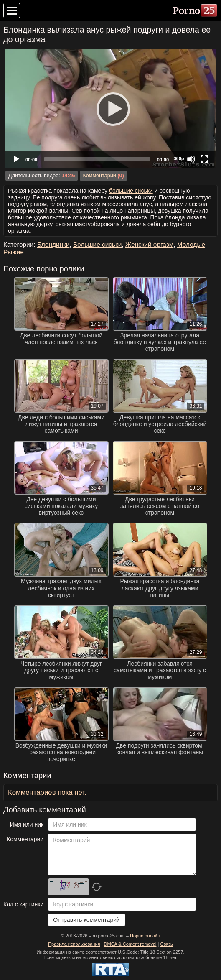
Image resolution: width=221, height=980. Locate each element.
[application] (110, 108)
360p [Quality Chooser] (179, 158)
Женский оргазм (149, 244)
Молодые (191, 244)
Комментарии (99, 176)
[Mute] (191, 159)
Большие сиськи (97, 244)
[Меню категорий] (12, 10)
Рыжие (14, 252)
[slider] (97, 159)
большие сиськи (131, 191)
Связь (166, 944)
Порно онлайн (145, 936)
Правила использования (74, 944)
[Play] (111, 109)
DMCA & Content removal (130, 944)
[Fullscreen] (204, 159)
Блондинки (53, 244)
